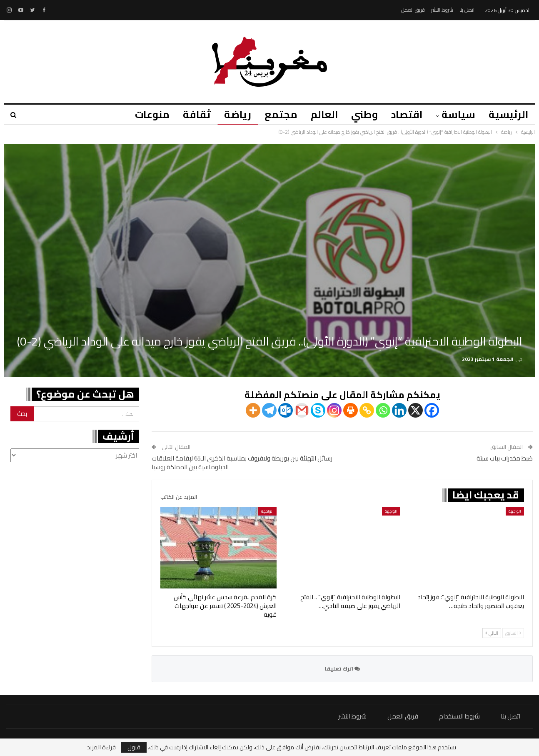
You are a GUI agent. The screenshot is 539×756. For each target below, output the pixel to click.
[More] (253, 410)
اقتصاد (404, 114)
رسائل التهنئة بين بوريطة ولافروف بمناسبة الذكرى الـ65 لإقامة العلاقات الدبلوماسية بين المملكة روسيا (242, 463)
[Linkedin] (399, 410)
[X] (415, 410)
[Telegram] (269, 410)
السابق (513, 633)
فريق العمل (413, 10)
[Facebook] (432, 410)
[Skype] (318, 410)
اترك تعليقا (342, 668)
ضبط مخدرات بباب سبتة (505, 458)
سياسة (457, 114)
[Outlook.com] (286, 410)
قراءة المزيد (101, 747)
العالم (319, 114)
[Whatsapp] (383, 410)
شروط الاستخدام (459, 716)
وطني (361, 114)
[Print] (351, 410)
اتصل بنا (467, 10)
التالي (492, 633)
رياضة (230, 114)
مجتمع (275, 114)
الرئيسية (508, 114)
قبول (134, 747)
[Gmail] (302, 410)
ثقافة (188, 114)
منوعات (142, 114)
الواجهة (515, 511)
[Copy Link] (367, 410)
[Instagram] (334, 410)
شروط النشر (442, 10)
